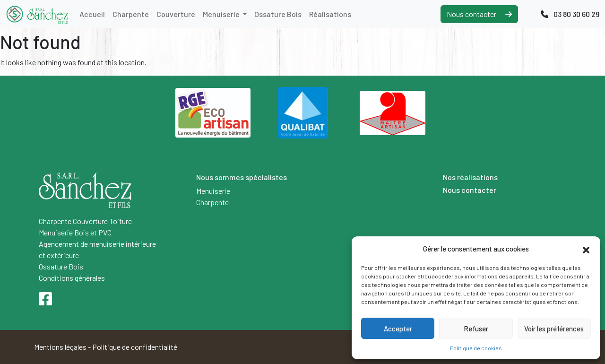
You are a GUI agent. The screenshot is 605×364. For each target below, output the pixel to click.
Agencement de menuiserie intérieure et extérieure (97, 249)
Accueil (92, 14)
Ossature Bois (278, 14)
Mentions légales (60, 347)
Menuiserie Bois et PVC (75, 232)
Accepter (398, 329)
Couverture (176, 14)
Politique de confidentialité (135, 347)
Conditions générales (72, 278)
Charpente (131, 14)
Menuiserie (222, 14)
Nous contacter (479, 14)
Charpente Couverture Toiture (85, 221)
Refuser (476, 329)
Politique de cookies (476, 348)
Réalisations (330, 14)
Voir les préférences (554, 329)
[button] (586, 249)
